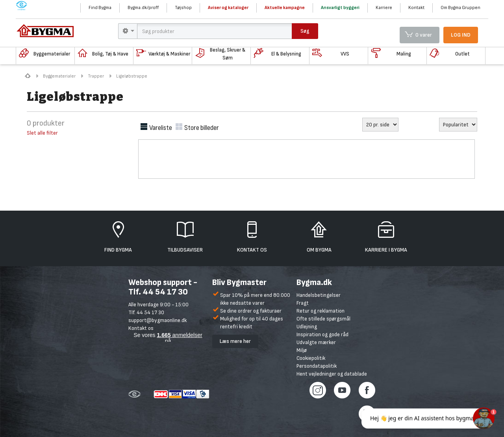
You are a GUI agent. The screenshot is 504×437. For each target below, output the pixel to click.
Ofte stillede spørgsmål (323, 319)
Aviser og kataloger (228, 8)
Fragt (303, 303)
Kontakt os (141, 328)
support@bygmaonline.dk (157, 320)
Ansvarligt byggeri (340, 8)
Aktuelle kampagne (285, 8)
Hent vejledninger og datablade (332, 374)
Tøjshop (183, 8)
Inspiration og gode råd (322, 334)
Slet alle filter (42, 133)
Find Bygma (100, 8)
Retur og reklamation (321, 311)
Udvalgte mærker (316, 342)
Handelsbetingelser (319, 295)
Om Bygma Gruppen (460, 8)
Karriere (384, 8)
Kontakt (416, 8)
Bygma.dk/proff (143, 8)
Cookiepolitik (311, 358)
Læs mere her (235, 341)
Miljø (302, 350)
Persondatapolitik (317, 366)
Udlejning (307, 327)
